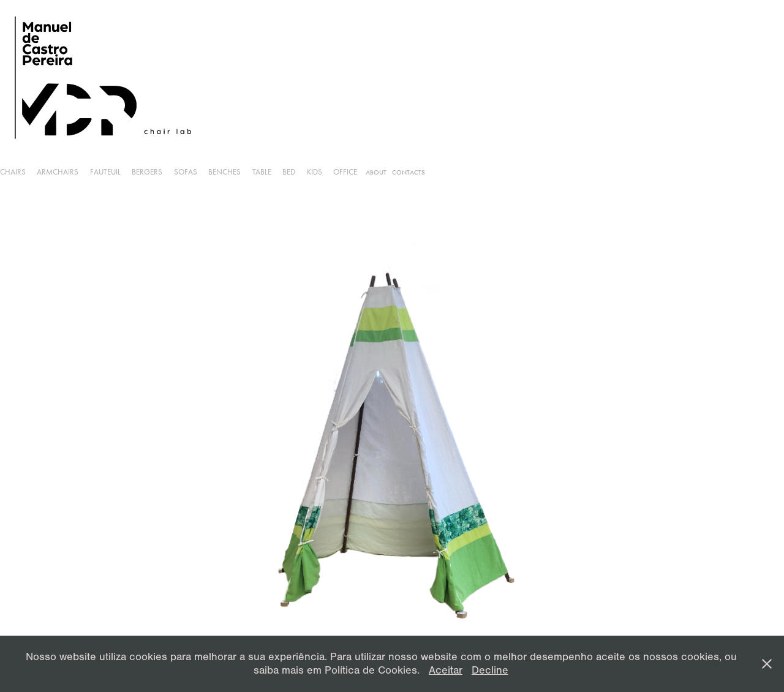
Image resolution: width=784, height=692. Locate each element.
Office (345, 172)
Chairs (13, 172)
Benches (224, 172)
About (376, 172)
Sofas (186, 172)
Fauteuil (105, 172)
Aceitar (446, 670)
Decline (490, 670)
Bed (289, 172)
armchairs (58, 172)
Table (262, 172)
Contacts (409, 172)
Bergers (147, 172)
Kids (315, 172)
